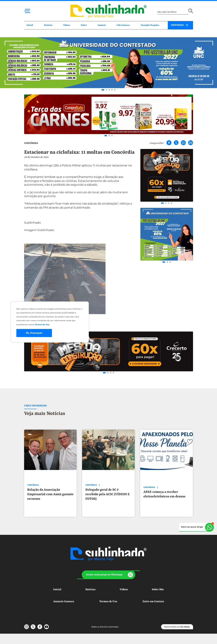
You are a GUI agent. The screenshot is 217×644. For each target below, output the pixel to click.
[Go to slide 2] (107, 90)
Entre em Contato (153, 602)
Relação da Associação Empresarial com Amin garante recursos (50, 494)
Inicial (30, 25)
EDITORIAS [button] (177, 25)
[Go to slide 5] (115, 90)
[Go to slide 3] (109, 90)
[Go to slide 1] (103, 90)
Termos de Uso (108, 602)
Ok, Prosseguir (34, 333)
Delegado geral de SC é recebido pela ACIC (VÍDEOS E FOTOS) (108, 494)
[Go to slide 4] (112, 90)
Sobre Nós (158, 590)
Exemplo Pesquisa (150, 25)
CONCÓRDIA (31, 143)
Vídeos (67, 25)
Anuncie (102, 25)
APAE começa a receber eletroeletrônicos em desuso (164, 494)
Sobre (84, 25)
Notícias (48, 25)
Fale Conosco (123, 25)
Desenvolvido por (177, 627)
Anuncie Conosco (64, 602)
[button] (109, 575)
